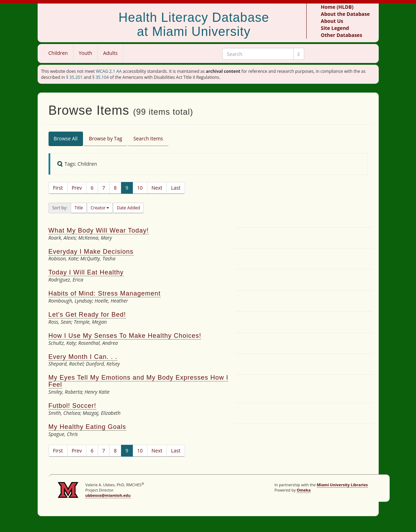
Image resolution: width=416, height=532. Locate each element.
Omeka (304, 490)
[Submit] (299, 54)
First (58, 188)
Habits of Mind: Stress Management (105, 293)
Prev (77, 188)
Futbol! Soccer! (72, 406)
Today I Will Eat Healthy (86, 272)
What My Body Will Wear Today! (99, 230)
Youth (85, 53)
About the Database (345, 14)
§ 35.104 (100, 77)
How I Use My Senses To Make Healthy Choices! (125, 336)
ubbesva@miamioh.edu (108, 495)
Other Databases (341, 35)
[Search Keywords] (258, 54)
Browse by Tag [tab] (106, 138)
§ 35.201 (74, 77)
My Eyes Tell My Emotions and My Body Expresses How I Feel (139, 381)
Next (157, 188)
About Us (332, 21)
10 (140, 188)
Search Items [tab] (148, 138)
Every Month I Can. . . (83, 357)
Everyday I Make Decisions (91, 252)
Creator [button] (99, 208)
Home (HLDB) (337, 7)
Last (176, 188)
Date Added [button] (128, 208)
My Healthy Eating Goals (87, 427)
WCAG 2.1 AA (109, 71)
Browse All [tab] (66, 138)
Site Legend (335, 28)
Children (58, 53)
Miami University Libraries (342, 485)
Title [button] (79, 208)
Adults (110, 53)
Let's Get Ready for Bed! (87, 315)
